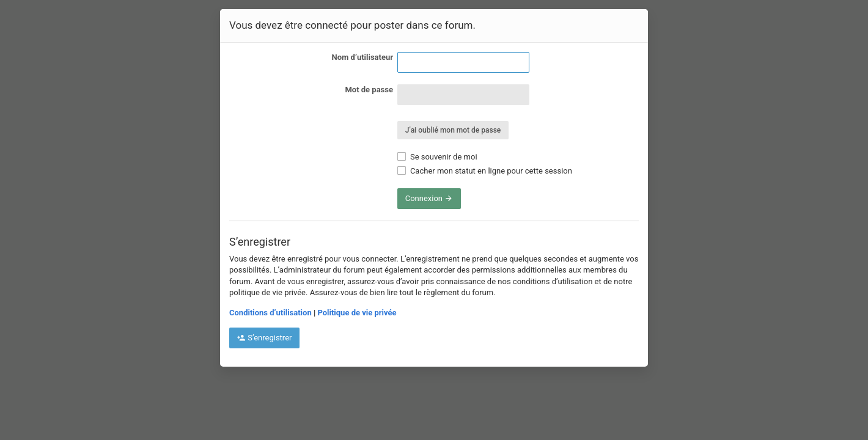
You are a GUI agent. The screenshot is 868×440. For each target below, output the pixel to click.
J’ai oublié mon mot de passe (453, 130)
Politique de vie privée (357, 313)
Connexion (429, 198)
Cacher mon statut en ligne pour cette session (485, 171)
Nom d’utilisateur (362, 57)
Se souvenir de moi (437, 157)
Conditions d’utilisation (270, 313)
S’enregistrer (264, 338)
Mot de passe (369, 90)
